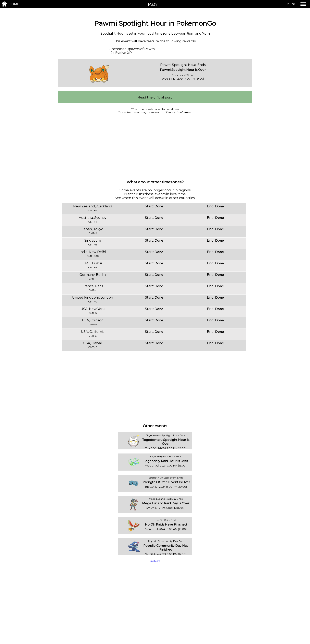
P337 (153, 4)
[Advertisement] (155, 147)
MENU (297, 4)
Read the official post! (155, 97)
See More (155, 561)
